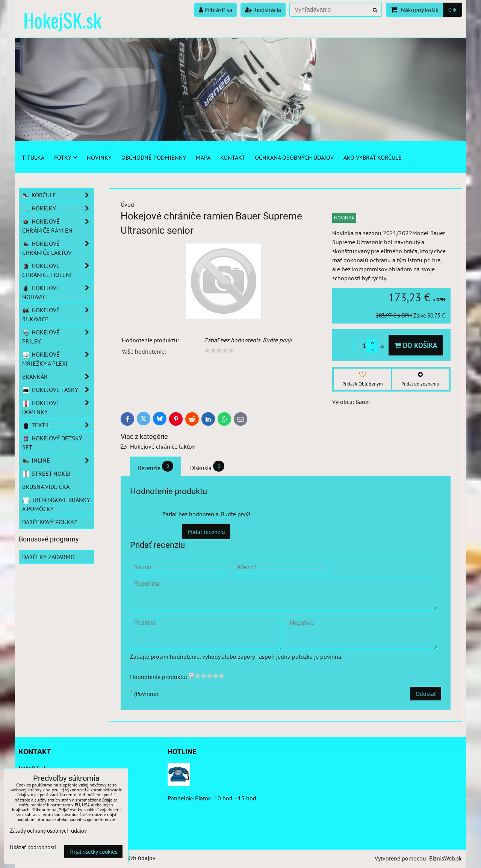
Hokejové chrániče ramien (58, 226)
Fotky (66, 157)
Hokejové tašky (58, 390)
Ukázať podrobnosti (33, 848)
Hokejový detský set (52, 443)
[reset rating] (192, 675)
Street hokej (46, 473)
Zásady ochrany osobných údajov (48, 831)
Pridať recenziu (206, 532)
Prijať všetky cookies (93, 852)
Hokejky (58, 208)
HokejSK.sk (62, 20)
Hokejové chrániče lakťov (163, 446)
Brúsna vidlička (46, 487)
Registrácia (263, 10)
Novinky (99, 157)
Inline (58, 460)
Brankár (58, 377)
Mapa (203, 157)
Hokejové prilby (58, 337)
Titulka (33, 157)
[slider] (219, 351)
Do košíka (416, 345)
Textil (58, 425)
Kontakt (233, 157)
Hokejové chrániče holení (58, 270)
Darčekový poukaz (50, 522)
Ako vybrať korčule (373, 157)
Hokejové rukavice (58, 315)
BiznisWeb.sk (445, 858)
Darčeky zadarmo (48, 557)
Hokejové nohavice (58, 292)
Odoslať (426, 694)
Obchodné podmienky (154, 157)
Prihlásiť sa (216, 10)
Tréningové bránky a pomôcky (56, 504)
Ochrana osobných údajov (294, 157)
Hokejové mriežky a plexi (58, 359)
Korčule (58, 195)
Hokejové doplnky (58, 407)
